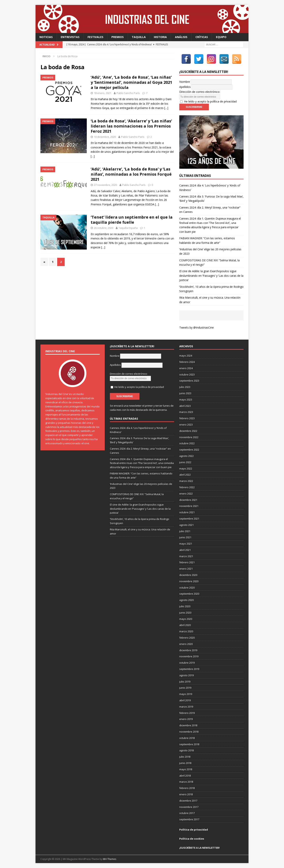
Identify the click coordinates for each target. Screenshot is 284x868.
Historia (160, 37)
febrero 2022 (187, 487)
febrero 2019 (187, 713)
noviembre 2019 (189, 656)
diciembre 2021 (188, 500)
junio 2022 (185, 462)
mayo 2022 (186, 468)
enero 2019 (186, 719)
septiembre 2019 (189, 669)
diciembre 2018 (188, 725)
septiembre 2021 (189, 519)
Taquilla (139, 37)
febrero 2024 (187, 362)
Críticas (202, 37)
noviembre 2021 (189, 506)
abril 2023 (185, 406)
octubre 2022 (187, 443)
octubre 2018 (187, 738)
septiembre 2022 (189, 450)
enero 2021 (186, 569)
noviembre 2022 (189, 437)
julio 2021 (185, 531)
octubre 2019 (187, 663)
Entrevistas (70, 37)
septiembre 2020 (189, 594)
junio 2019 (185, 688)
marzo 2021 (186, 556)
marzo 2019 (186, 707)
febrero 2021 (187, 562)
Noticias (46, 37)
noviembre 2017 (189, 807)
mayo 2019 (186, 694)
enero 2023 (186, 425)
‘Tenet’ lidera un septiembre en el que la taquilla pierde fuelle (132, 220)
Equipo (221, 37)
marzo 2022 (186, 481)
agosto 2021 (186, 525)
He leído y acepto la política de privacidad (210, 101)
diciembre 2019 (188, 650)
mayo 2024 (186, 356)
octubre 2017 (187, 813)
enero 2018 (186, 794)
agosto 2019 (186, 675)
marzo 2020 (186, 631)
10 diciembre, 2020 (105, 137)
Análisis (181, 37)
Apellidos (185, 87)
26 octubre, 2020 (104, 228)
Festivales (95, 37)
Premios (118, 37)
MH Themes (110, 859)
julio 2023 (185, 387)
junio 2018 (185, 763)
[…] (166, 108)
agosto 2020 (186, 600)
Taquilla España (128, 228)
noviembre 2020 (189, 581)
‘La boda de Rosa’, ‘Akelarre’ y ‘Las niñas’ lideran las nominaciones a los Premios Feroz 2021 (131, 126)
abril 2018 (185, 776)
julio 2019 (185, 682)
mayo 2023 (186, 400)
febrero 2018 (187, 788)
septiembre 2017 (189, 819)
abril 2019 (185, 700)
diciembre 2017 (188, 801)
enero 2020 (186, 644)
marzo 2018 (186, 782)
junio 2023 (185, 393)
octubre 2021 (187, 512)
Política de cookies (192, 839)
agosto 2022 (186, 456)
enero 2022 (186, 494)
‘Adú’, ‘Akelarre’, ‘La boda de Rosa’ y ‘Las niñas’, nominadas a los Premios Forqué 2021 (131, 174)
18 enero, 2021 (103, 93)
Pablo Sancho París (128, 93)
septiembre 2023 (189, 381)
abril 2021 (185, 550)
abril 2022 (185, 475)
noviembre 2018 (189, 732)
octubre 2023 (187, 374)
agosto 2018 (186, 750)
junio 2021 (185, 537)
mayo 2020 (186, 619)
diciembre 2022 (188, 431)
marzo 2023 (186, 412)
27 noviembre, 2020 (105, 185)
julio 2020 (185, 606)
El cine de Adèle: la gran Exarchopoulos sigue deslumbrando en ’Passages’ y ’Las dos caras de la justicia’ (211, 276)
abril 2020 (185, 625)
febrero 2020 (187, 638)
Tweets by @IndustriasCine (197, 327)
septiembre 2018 (189, 744)
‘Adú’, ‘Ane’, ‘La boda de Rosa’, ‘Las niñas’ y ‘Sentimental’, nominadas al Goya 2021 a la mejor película (131, 82)
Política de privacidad (194, 830)
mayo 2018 (186, 769)
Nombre (185, 82)
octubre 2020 (187, 588)
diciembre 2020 (188, 575)
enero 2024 (186, 368)
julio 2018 (185, 757)
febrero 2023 (187, 418)
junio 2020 (185, 613)
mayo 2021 (186, 544)
